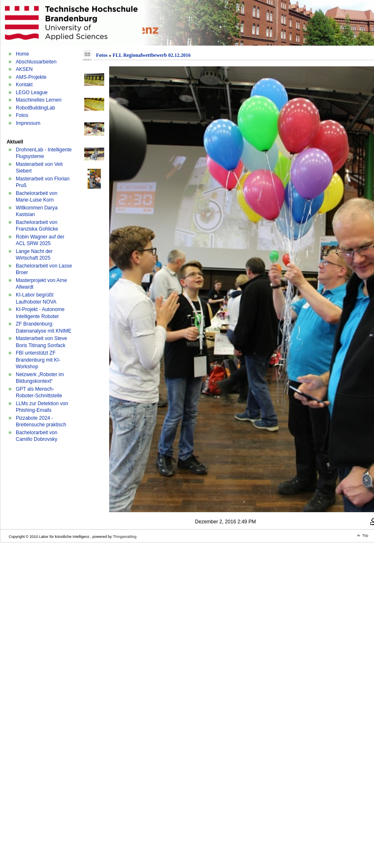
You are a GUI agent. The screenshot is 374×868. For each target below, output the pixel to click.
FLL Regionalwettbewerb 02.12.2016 (152, 55)
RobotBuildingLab (35, 108)
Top (365, 535)
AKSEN (24, 69)
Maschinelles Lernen (39, 100)
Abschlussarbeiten (36, 62)
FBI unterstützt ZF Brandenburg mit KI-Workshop (38, 360)
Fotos (22, 115)
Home (22, 54)
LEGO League (32, 92)
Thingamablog (125, 537)
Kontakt (24, 85)
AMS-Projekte (31, 77)
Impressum (28, 123)
